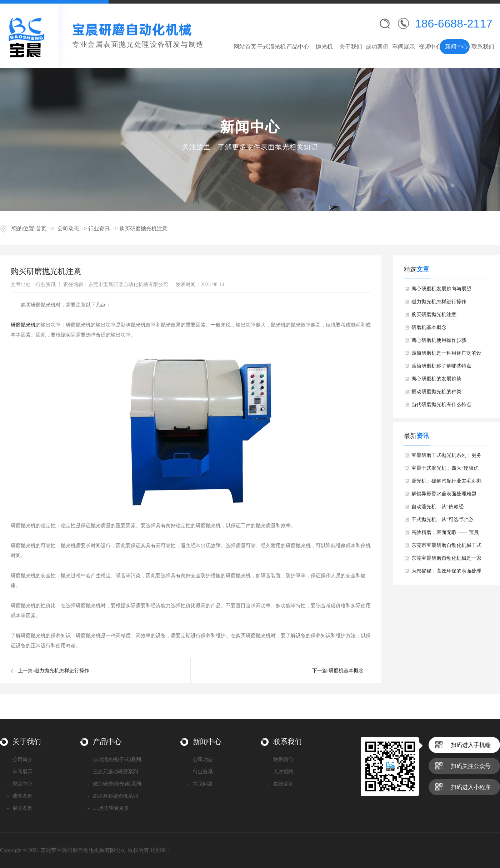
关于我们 (351, 47)
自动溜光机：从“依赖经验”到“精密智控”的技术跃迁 (442, 509)
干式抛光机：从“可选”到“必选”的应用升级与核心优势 (442, 522)
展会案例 (20, 808)
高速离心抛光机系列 (113, 796)
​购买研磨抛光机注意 (143, 229)
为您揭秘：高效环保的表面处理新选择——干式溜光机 (446, 573)
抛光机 (324, 47)
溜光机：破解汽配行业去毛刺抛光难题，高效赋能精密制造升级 (446, 483)
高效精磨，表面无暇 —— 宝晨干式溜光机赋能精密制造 (445, 534)
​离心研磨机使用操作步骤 (439, 340)
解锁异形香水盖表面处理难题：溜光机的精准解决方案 (446, 496)
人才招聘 (281, 772)
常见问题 (200, 784)
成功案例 (377, 47)
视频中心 (430, 47)
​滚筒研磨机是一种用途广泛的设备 (446, 355)
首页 (41, 229)
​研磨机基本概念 (346, 671)
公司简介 (20, 760)
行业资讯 (99, 229)
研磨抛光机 (23, 325)
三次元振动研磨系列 (113, 772)
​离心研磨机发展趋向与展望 (441, 289)
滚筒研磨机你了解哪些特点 (441, 366)
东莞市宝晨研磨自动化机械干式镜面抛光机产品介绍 (446, 547)
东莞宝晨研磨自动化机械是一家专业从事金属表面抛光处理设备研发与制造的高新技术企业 (446, 560)
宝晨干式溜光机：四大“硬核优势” (445, 470)
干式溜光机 (271, 47)
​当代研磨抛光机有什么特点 (441, 405)
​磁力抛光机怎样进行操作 (62, 671)
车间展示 (404, 47)
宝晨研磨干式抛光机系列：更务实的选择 (446, 457)
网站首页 (245, 47)
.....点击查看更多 (108, 808)
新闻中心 (456, 47)
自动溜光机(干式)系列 (114, 760)
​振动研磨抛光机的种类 (436, 392)
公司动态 (68, 229)
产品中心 (298, 47)
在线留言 (281, 784)
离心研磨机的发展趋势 (436, 379)
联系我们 (483, 47)
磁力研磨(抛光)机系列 (114, 784)
